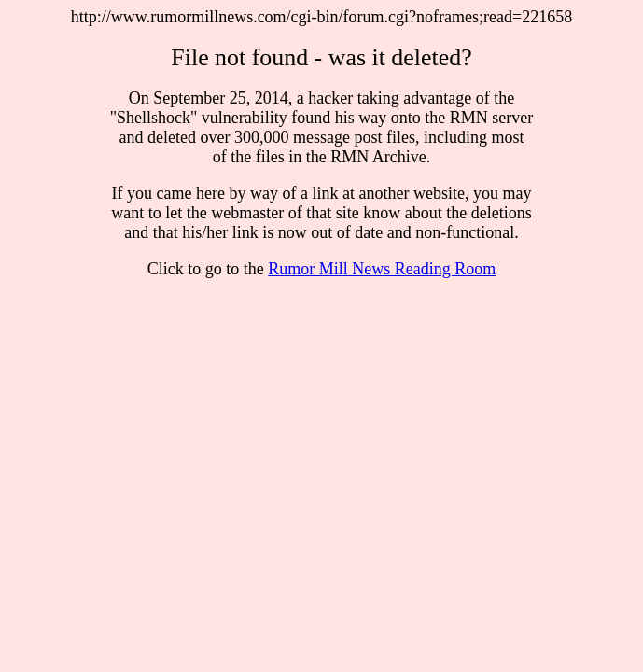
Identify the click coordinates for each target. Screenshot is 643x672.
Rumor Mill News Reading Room (382, 269)
